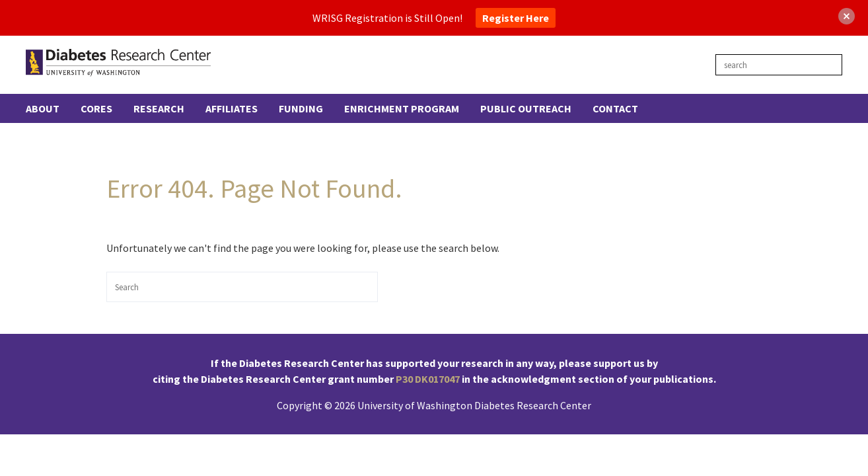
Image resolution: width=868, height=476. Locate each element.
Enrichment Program (402, 108)
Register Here (516, 18)
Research (159, 108)
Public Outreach (526, 108)
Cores (96, 108)
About (43, 108)
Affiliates (232, 108)
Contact (615, 108)
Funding (301, 108)
